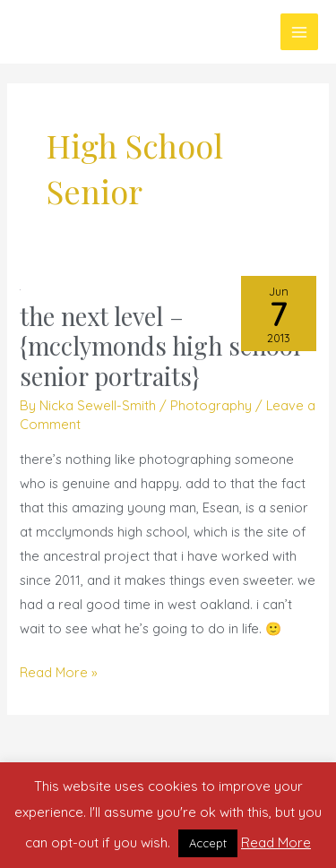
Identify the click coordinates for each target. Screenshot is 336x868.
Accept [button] (208, 843)
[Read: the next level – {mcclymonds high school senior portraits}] (20, 288)
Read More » (59, 670)
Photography (211, 405)
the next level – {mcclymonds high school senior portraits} (160, 346)
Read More (276, 842)
